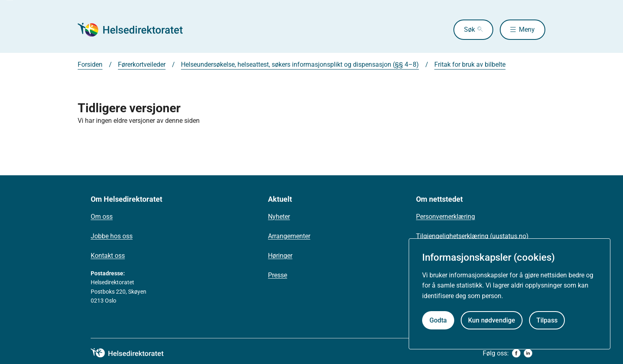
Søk (469, 29)
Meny (527, 29)
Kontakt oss (108, 256)
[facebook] (516, 353)
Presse (278, 275)
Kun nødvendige (492, 320)
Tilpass (547, 320)
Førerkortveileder (142, 64)
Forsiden (90, 64)
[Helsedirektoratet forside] (136, 30)
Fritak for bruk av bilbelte (470, 64)
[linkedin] (528, 353)
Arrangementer (289, 236)
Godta (438, 320)
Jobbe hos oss (112, 236)
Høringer (280, 256)
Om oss (102, 217)
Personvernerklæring (445, 217)
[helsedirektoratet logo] (133, 353)
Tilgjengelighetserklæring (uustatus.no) (472, 236)
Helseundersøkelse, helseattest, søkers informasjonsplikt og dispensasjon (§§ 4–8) (300, 64)
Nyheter (279, 217)
